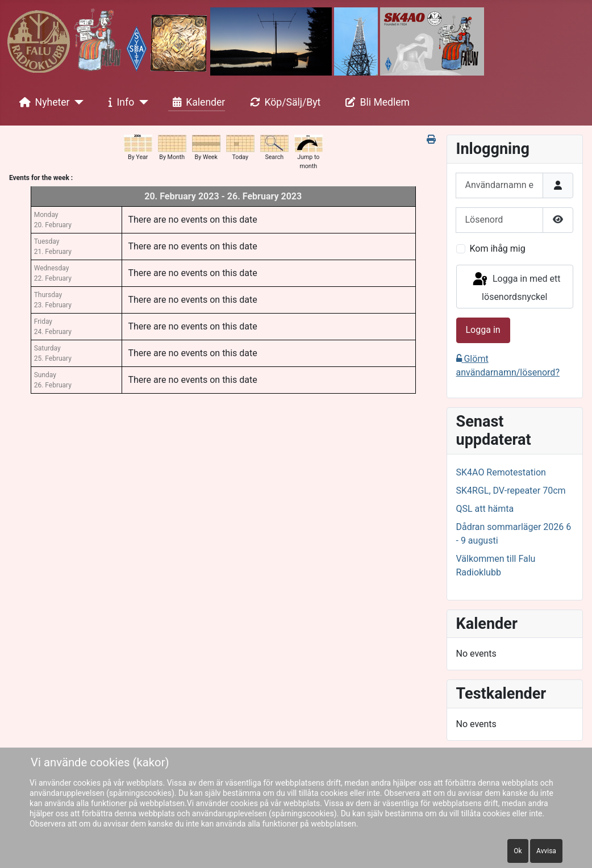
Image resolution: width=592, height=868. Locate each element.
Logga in (483, 330)
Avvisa (546, 851)
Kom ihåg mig (498, 249)
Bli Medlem (376, 102)
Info (119, 102)
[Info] (141, 102)
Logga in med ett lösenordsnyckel (516, 287)
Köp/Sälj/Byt (283, 102)
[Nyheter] (77, 102)
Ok (518, 851)
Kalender (197, 102)
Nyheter (42, 102)
